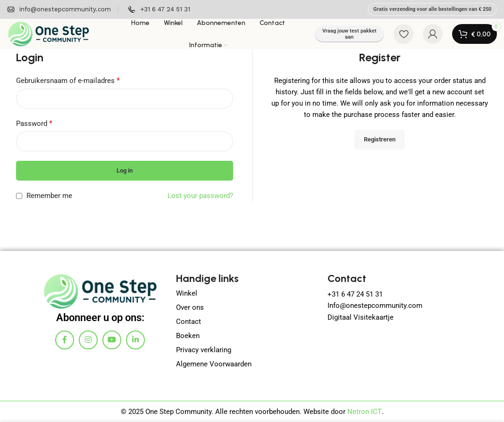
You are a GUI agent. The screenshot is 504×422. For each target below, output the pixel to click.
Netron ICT (365, 412)
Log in (125, 170)
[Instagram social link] (88, 339)
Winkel (187, 293)
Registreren (380, 139)
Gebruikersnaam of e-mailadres (68, 80)
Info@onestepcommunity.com (375, 306)
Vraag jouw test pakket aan (349, 34)
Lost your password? (200, 196)
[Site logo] (48, 33)
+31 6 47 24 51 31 (356, 294)
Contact (189, 322)
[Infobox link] (59, 10)
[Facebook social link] (65, 339)
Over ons (190, 307)
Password (34, 123)
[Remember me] (19, 196)
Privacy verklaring (204, 350)
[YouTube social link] (112, 339)
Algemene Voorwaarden (214, 364)
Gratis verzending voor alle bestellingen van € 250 (432, 9)
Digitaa (339, 317)
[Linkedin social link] (135, 339)
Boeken (188, 336)
